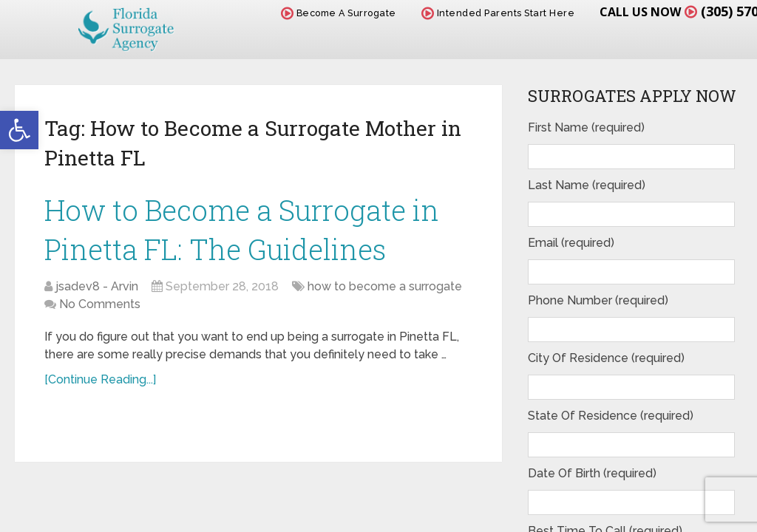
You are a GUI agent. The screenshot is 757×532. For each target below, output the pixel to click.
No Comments (100, 304)
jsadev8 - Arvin (97, 286)
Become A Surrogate (339, 13)
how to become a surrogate (385, 286)
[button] (19, 130)
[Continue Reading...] (100, 379)
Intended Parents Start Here (498, 13)
